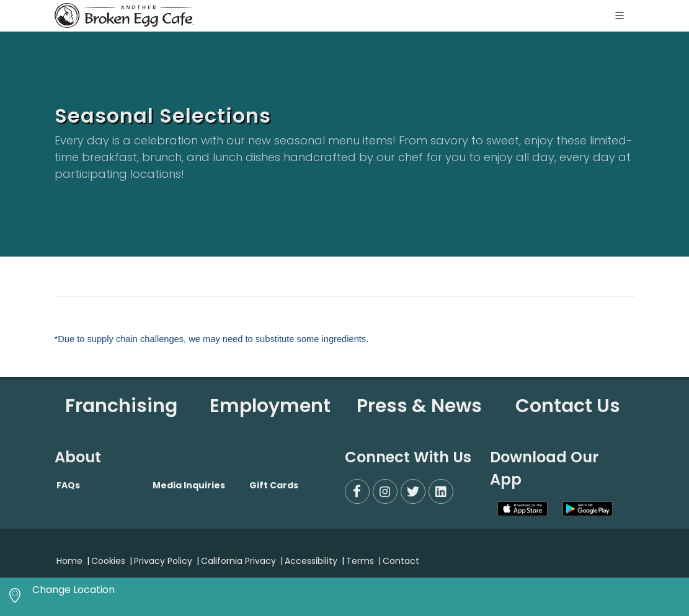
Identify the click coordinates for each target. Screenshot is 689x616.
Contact (401, 561)
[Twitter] (413, 491)
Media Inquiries (189, 485)
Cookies (108, 561)
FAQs (68, 485)
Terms (360, 561)
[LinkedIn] (441, 491)
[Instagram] (385, 491)
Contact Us (568, 406)
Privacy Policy (163, 561)
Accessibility (311, 561)
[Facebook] (357, 491)
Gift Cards (274, 485)
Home (69, 561)
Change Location (73, 590)
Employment (270, 406)
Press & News (419, 406)
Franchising (121, 406)
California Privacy (238, 561)
